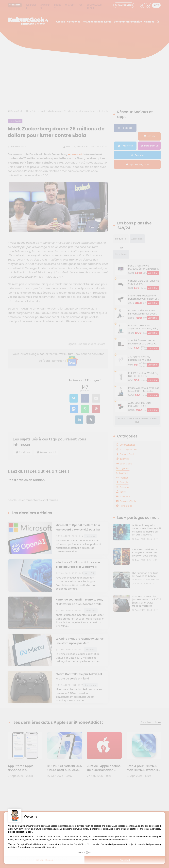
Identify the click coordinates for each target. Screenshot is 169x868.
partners (29, 826)
